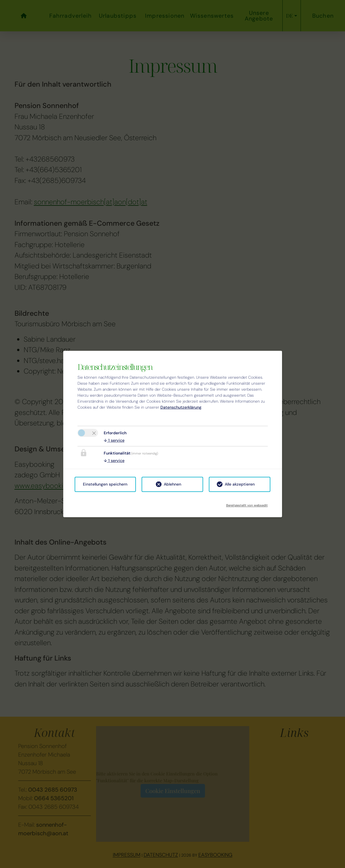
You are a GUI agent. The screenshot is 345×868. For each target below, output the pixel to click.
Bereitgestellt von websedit (247, 504)
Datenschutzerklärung (181, 407)
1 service (114, 440)
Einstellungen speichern (105, 484)
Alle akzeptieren (240, 484)
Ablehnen (172, 484)
